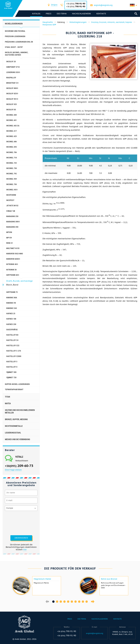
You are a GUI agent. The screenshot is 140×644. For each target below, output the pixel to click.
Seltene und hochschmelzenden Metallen (20, 411)
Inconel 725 (11, 163)
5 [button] (68, 602)
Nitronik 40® (12, 264)
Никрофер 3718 (13, 67)
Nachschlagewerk (81, 14)
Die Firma (62, 14)
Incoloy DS (11, 110)
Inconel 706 (11, 152)
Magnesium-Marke (42, 579)
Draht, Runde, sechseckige (19, 281)
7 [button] (76, 602)
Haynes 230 (11, 324)
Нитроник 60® (13, 275)
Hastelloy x (12, 367)
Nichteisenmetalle (14, 426)
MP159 (9, 238)
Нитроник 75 (12, 292)
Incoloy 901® (12, 99)
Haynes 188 (11, 319)
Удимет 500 (11, 372)
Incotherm (11, 195)
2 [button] (57, 602)
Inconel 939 (11, 179)
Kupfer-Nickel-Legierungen (17, 384)
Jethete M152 (12, 206)
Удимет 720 (11, 377)
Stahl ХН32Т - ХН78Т (14, 47)
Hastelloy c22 (13, 345)
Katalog (36, 14)
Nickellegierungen (14, 24)
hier (25, 550)
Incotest (10, 200)
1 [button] (53, 602)
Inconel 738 (11, 168)
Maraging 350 (12, 227)
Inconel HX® (12, 190)
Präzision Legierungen (15, 36)
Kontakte (101, 14)
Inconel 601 (11, 120)
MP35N (9, 232)
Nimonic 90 (11, 303)
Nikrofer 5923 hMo (15, 254)
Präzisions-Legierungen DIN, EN (19, 42)
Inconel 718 (11, 158)
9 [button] (83, 602)
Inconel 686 (11, 142)
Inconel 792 (11, 174)
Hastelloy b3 (12, 335)
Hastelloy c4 (12, 340)
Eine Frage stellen (13, 470)
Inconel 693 (11, 147)
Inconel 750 (11, 184)
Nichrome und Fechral (15, 31)
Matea (8, 403)
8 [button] (79, 602)
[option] (36, 586)
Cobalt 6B (11, 211)
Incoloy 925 (11, 104)
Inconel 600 (11, 115)
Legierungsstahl (13, 433)
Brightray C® (12, 83)
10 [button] (87, 602)
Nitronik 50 (11, 270)
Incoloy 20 (11, 62)
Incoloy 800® (12, 88)
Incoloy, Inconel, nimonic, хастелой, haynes (17, 54)
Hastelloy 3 (12, 362)
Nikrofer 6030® (13, 259)
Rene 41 (10, 243)
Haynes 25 (11, 313)
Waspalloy (11, 78)
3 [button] (61, 602)
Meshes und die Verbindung (17, 439)
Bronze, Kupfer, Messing (16, 419)
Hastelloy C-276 (14, 351)
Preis (49, 14)
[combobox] (54, 5)
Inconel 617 (11, 131)
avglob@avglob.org (103, 5)
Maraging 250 (12, 216)
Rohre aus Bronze (109, 579)
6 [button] (72, 602)
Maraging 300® (13, 222)
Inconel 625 (11, 136)
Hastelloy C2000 (14, 356)
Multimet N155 (13, 248)
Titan (7, 397)
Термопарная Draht (14, 389)
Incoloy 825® (12, 94)
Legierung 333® (13, 72)
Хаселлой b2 (12, 330)
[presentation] (16, 523)
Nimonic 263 (12, 308)
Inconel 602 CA (13, 126)
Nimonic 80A (12, 298)
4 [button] (64, 602)
